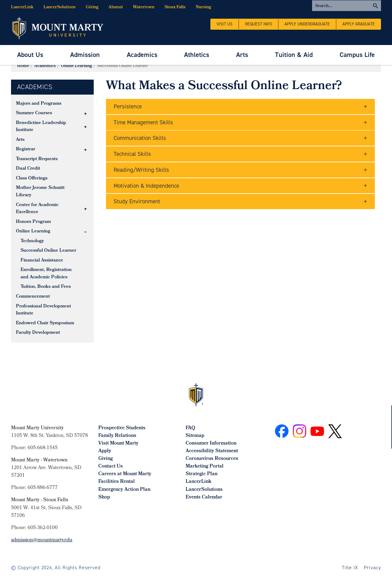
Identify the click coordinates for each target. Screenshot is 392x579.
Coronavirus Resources (212, 459)
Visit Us (224, 24)
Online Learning (76, 66)
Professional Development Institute (43, 310)
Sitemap (195, 436)
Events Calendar (204, 497)
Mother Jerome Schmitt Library (40, 192)
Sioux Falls (175, 8)
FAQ (190, 428)
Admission (85, 55)
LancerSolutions (60, 8)
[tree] (52, 219)
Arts (242, 55)
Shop (104, 497)
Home (23, 66)
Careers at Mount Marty (125, 474)
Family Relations (117, 436)
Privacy (372, 568)
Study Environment (137, 201)
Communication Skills (140, 138)
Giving (92, 8)
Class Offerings (32, 179)
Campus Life (357, 55)
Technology (32, 241)
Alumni (116, 8)
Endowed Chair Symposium (45, 323)
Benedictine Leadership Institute (41, 127)
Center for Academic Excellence (37, 209)
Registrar (26, 149)
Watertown (144, 8)
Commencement (33, 297)
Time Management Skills (143, 122)
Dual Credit (28, 169)
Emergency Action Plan (124, 490)
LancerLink (22, 8)
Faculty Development (38, 333)
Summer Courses (34, 113)
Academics (142, 55)
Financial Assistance (42, 261)
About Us (30, 55)
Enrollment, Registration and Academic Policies (46, 274)
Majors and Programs (39, 104)
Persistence (128, 106)
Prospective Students (122, 428)
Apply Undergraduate (307, 24)
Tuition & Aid (294, 55)
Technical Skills (132, 154)
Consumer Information (211, 444)
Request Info (258, 24)
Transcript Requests (37, 159)
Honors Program (33, 222)
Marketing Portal (205, 466)
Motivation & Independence (146, 186)
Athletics (197, 55)
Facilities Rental (117, 482)
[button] (85, 114)
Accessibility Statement (212, 451)
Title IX (350, 568)
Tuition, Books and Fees (46, 287)
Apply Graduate (359, 24)
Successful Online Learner (48, 251)
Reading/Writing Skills (141, 170)
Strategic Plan (202, 474)
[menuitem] (30, 55)
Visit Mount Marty (118, 444)
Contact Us (111, 466)
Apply (105, 451)
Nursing (203, 8)
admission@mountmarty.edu (42, 540)
